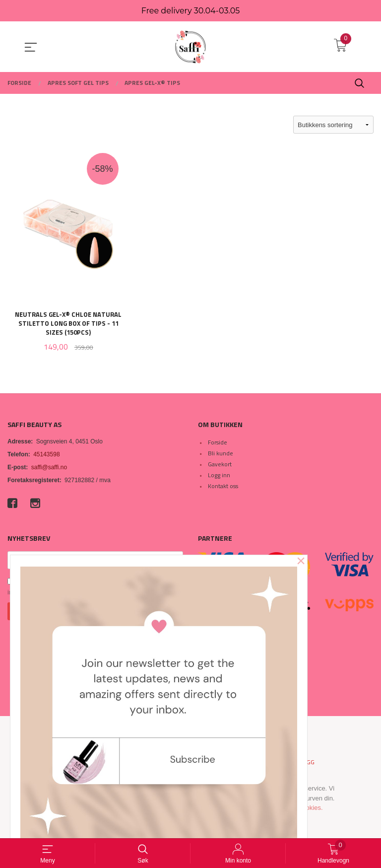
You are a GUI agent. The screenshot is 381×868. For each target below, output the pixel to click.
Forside (218, 442)
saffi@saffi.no (49, 467)
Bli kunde (221, 453)
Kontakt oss (223, 486)
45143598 (46, 454)
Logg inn (219, 475)
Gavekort (220, 464)
